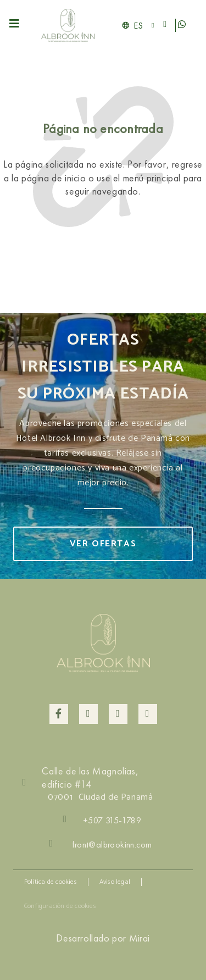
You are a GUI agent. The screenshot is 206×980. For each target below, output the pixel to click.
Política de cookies (51, 882)
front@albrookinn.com (112, 845)
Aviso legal (115, 882)
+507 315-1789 (112, 820)
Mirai (140, 938)
